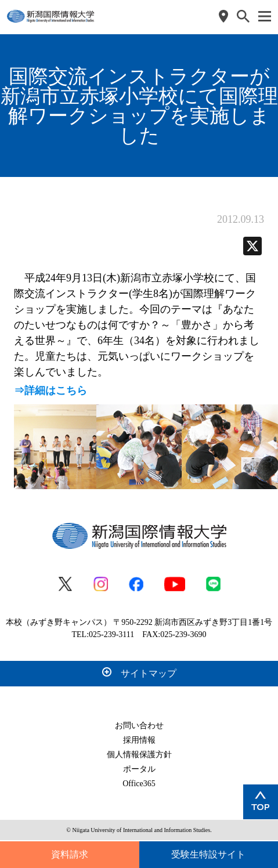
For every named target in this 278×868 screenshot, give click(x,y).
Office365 (139, 784)
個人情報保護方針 (139, 755)
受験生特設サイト (208, 854)
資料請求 (70, 854)
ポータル (139, 769)
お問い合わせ (139, 726)
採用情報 (139, 740)
